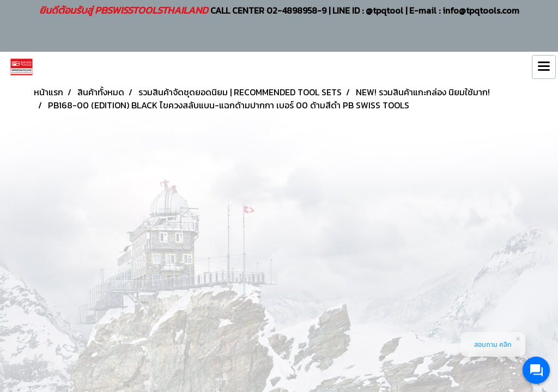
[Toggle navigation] (544, 67)
